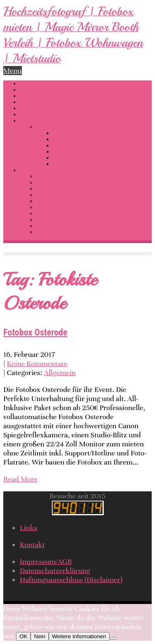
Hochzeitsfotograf (42, 84)
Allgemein (60, 373)
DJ (23, 96)
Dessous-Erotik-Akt (43, 121)
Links (43, 220)
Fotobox (30, 90)
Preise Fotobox (54, 207)
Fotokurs (47, 176)
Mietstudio (49, 183)
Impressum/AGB (46, 561)
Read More (20, 479)
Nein (39, 636)
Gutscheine (50, 195)
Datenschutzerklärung (55, 571)
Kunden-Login (53, 226)
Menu (13, 71)
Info (25, 170)
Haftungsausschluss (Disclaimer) (71, 580)
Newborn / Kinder (74, 152)
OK (23, 636)
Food (59, 164)
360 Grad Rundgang (43, 108)
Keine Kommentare (37, 363)
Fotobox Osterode (35, 332)
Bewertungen (52, 189)
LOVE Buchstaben (41, 102)
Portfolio (47, 127)
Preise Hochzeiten (58, 201)
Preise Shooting (55, 213)
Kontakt (46, 232)
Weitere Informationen (79, 636)
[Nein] (113, 638)
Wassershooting (39, 114)
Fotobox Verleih (72, 139)
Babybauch (66, 145)
